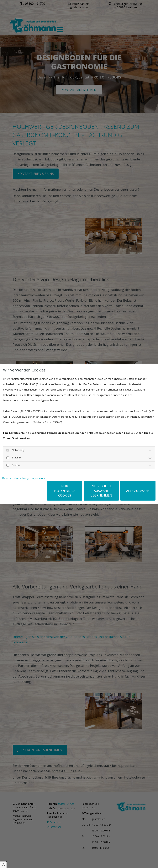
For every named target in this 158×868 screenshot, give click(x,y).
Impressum (38, 478)
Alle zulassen (138, 491)
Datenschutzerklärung (15, 478)
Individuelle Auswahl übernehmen (101, 491)
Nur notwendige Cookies (65, 491)
